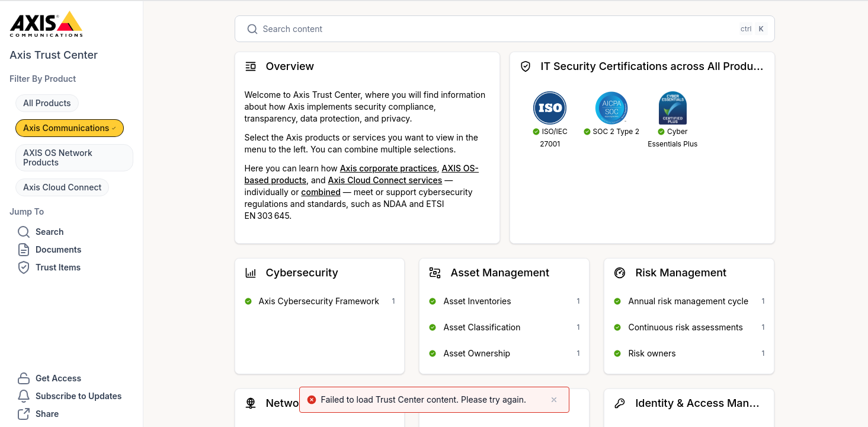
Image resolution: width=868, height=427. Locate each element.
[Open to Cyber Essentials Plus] (673, 120)
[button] (47, 103)
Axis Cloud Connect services (385, 180)
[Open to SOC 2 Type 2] (611, 114)
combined (321, 192)
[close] (554, 400)
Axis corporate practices (389, 168)
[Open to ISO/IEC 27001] (550, 120)
